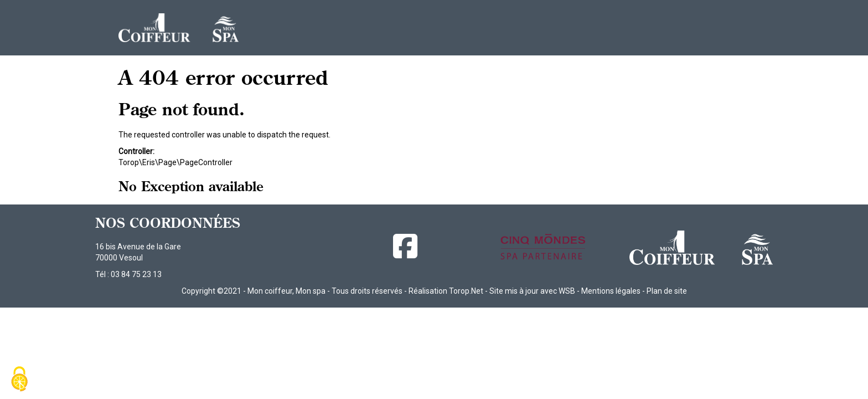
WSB (567, 291)
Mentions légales (611, 291)
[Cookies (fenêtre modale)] (19, 380)
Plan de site (667, 291)
